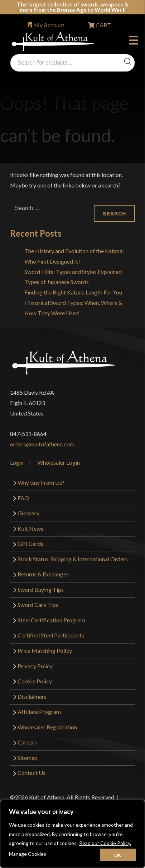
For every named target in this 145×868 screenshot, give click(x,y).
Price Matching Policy (45, 651)
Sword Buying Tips (41, 590)
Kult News (30, 528)
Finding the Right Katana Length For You (73, 292)
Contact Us (32, 773)
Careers (27, 742)
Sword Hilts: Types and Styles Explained (73, 272)
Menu (134, 41)
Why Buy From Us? (41, 482)
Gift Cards (30, 544)
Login (17, 462)
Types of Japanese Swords (57, 282)
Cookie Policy (35, 681)
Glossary (28, 513)
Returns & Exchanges (43, 574)
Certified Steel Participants (51, 635)
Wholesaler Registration (47, 727)
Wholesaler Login (59, 462)
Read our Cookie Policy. (105, 843)
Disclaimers (32, 697)
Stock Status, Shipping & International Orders (73, 559)
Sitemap (28, 758)
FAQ (23, 498)
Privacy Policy (35, 666)
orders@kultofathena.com (42, 444)
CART (103, 25)
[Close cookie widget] (118, 855)
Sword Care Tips (38, 605)
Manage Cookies (28, 854)
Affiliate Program (39, 712)
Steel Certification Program (51, 620)
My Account (49, 25)
